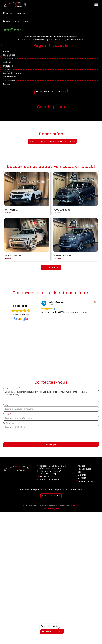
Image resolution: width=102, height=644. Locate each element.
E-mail (6, 414)
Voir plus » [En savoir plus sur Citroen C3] (9, 212)
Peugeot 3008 (62, 210)
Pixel (75, 506)
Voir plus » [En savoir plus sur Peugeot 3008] (57, 212)
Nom (6, 405)
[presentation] (22, 436)
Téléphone (8, 423)
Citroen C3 (12, 210)
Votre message (11, 388)
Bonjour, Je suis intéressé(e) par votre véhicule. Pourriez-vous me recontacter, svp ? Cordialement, (51, 396)
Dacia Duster (13, 255)
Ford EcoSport (63, 255)
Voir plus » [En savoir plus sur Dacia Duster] (9, 258)
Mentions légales (51, 508)
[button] (96, 5)
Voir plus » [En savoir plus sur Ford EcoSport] (57, 258)
